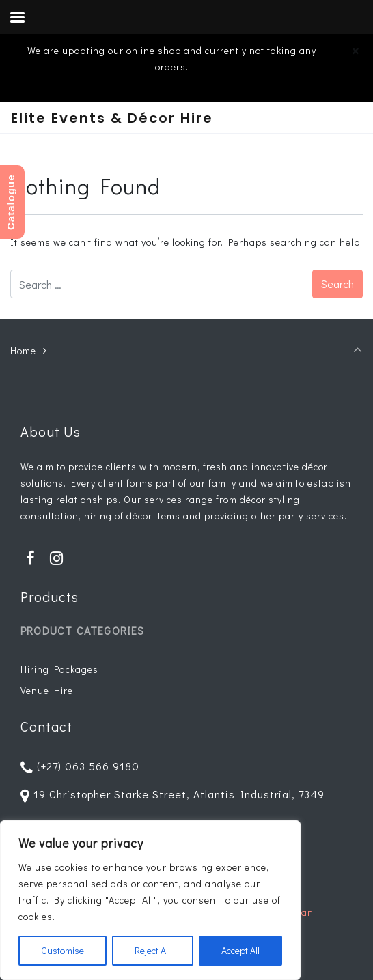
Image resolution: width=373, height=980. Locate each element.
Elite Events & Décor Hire (112, 118)
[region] (150, 900)
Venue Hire (47, 690)
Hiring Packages (59, 669)
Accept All (240, 950)
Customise (63, 950)
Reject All (152, 950)
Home (23, 350)
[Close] (355, 51)
